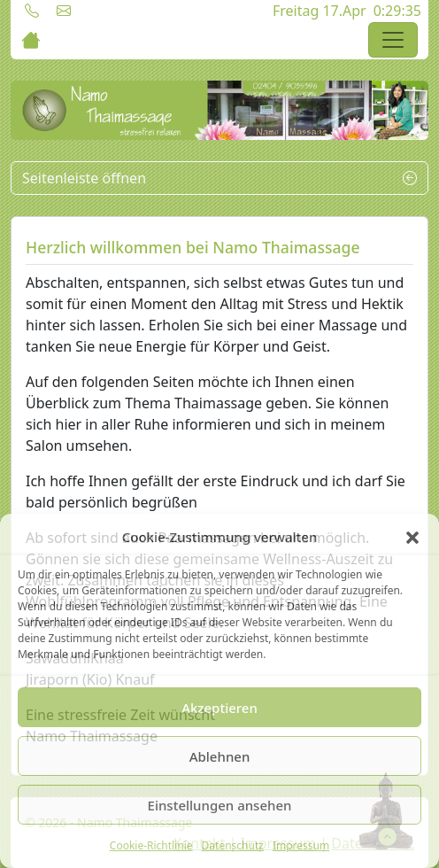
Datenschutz (233, 845)
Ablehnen (220, 756)
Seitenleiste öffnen (219, 178)
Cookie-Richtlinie (151, 845)
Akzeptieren (219, 708)
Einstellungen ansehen (220, 805)
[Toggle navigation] (393, 40)
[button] (412, 537)
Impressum (301, 845)
